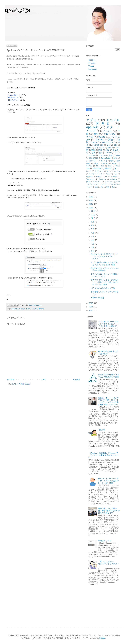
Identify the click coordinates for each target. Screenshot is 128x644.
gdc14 (88, 182)
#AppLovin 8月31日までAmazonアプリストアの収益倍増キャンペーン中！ (104, 455)
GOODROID (93, 158)
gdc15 (110, 148)
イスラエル (109, 182)
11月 (93, 215)
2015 (91, 303)
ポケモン (105, 184)
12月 (93, 211)
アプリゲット (98, 182)
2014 (91, 307)
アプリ (28, 309)
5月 (93, 236)
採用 (96, 187)
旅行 (101, 153)
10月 (93, 218)
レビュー (102, 155)
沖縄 (108, 187)
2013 (91, 310)
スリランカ (99, 171)
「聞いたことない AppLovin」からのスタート (109, 564)
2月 (93, 247)
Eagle (115, 174)
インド (117, 153)
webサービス (108, 142)
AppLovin (15, 309)
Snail (110, 166)
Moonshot (100, 166)
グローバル (109, 134)
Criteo (108, 174)
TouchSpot (102, 179)
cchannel (108, 169)
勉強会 (102, 137)
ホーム (44, 380)
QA (108, 145)
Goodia (99, 176)
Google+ (92, 60)
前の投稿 (76, 380)
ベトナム (116, 171)
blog (116, 158)
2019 (91, 197)
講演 (110, 140)
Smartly (109, 153)
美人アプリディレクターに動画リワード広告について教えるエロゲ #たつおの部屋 (105, 282)
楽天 (94, 153)
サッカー (92, 155)
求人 (102, 187)
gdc (115, 145)
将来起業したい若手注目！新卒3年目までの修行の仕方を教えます (109, 511)
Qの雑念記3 (17, 11)
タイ (108, 171)
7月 (93, 229)
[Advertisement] (103, 605)
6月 (93, 233)
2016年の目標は (98, 298)
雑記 (96, 134)
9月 (93, 222)
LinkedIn (92, 63)
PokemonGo (90, 179)
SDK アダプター (14, 100)
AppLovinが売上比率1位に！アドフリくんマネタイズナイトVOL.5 (104, 256)
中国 (107, 150)
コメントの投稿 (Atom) (21, 384)
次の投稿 (11, 380)
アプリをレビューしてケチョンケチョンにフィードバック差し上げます (108, 324)
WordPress (97, 169)
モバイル (35, 309)
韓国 (97, 163)
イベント (108, 131)
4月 (93, 240)
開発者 (41, 309)
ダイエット (99, 148)
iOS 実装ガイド (13, 98)
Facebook (93, 69)
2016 (91, 208)
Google (22, 309)
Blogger (103, 638)
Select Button (106, 158)
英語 (93, 150)
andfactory (113, 179)
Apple (95, 142)
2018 (91, 200)
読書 (100, 150)
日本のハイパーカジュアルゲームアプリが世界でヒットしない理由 (108, 481)
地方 (112, 161)
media (89, 148)
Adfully (105, 163)
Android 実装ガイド (15, 95)
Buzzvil (114, 163)
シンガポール (91, 161)
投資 (111, 155)
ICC (106, 176)
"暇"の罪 (102, 430)
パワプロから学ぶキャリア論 (103, 288)
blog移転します (104, 541)
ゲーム (90, 137)
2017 (91, 204)
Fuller (118, 155)
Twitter (91, 66)
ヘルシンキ (103, 161)
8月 (93, 225)
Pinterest (114, 176)
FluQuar (89, 166)
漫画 (113, 187)
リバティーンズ (96, 174)
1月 (93, 251)
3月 (93, 244)
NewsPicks (98, 145)
